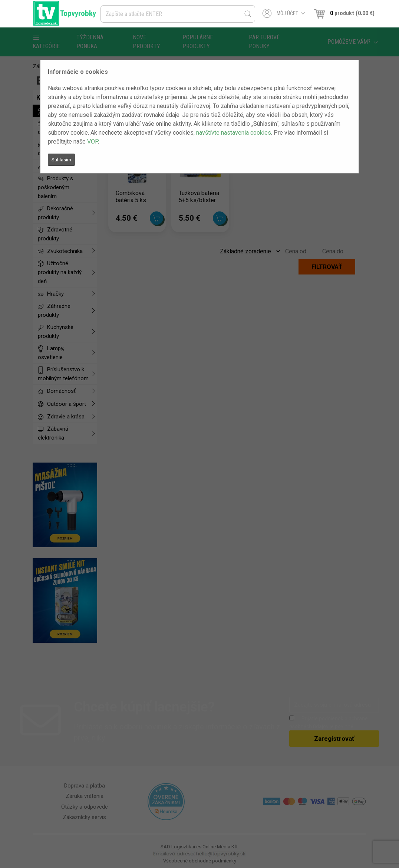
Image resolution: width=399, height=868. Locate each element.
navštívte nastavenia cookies (234, 133)
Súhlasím (61, 160)
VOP (93, 142)
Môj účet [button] (284, 13)
